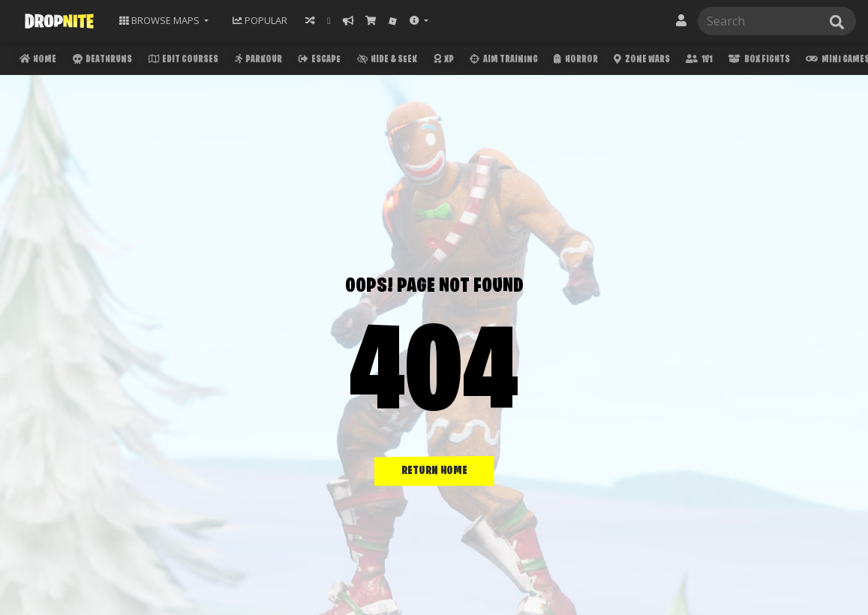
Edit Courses (182, 61)
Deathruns (101, 61)
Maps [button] (161, 20)
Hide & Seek (386, 61)
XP (442, 61)
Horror (574, 61)
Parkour (257, 61)
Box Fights (757, 61)
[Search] (774, 21)
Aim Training (502, 61)
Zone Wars (640, 61)
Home (36, 61)
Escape (318, 61)
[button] (419, 21)
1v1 (697, 61)
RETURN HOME (434, 471)
